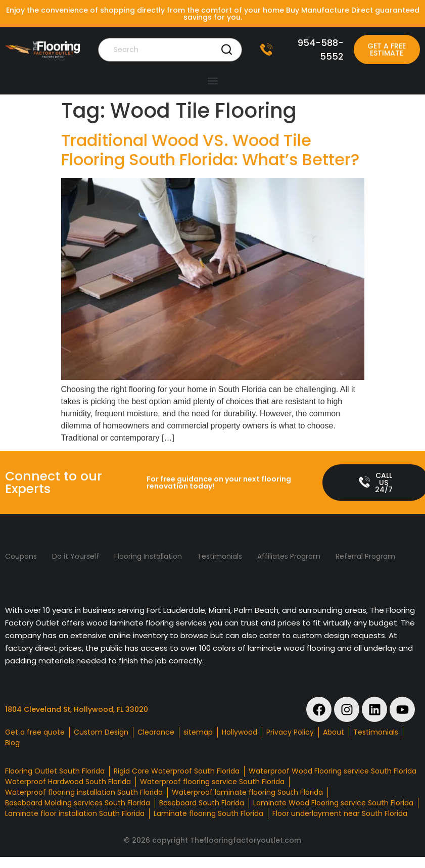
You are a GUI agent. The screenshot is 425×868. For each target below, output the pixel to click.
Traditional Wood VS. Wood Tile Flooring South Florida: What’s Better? (210, 150)
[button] (212, 81)
